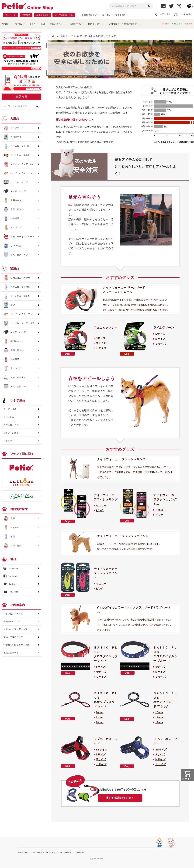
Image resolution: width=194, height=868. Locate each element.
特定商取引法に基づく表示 (17, 645)
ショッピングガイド (13, 614)
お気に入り (163, 14)
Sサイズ (101, 338)
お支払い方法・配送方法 (15, 629)
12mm (100, 718)
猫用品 (19, 24)
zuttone (189, 24)
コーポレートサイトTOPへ (115, 15)
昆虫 (43, 24)
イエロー (101, 506)
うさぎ (33, 24)
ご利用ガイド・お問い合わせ (123, 24)
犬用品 (5, 24)
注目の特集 (75, 24)
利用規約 (80, 852)
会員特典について (90, 15)
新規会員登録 (42, 15)
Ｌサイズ (101, 348)
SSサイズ (102, 750)
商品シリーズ (56, 24)
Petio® (165, 24)
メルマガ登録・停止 (64, 15)
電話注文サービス (12, 653)
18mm (100, 722)
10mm (100, 712)
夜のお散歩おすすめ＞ (120, 798)
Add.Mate (177, 24)
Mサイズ (101, 343)
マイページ (11, 15)
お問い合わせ (23, 852)
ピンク (100, 510)
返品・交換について (13, 637)
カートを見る (183, 14)
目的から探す (95, 24)
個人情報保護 (66, 852)
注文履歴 (26, 15)
